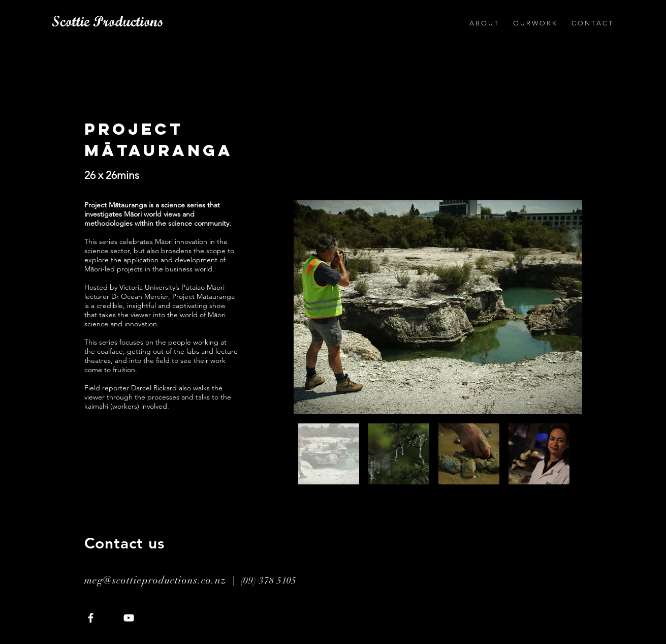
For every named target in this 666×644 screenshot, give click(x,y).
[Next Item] (565, 307)
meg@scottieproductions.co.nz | (163, 580)
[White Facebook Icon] (91, 618)
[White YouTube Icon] (129, 618)
